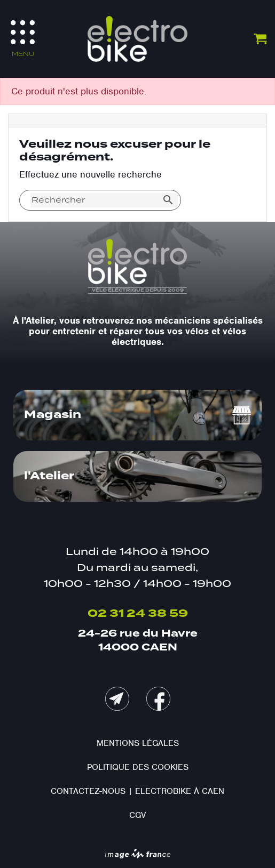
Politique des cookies (138, 767)
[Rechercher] (95, 200)
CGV (137, 815)
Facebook (158, 699)
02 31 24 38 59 (138, 614)
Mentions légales (138, 743)
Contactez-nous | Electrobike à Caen (137, 791)
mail (117, 699)
